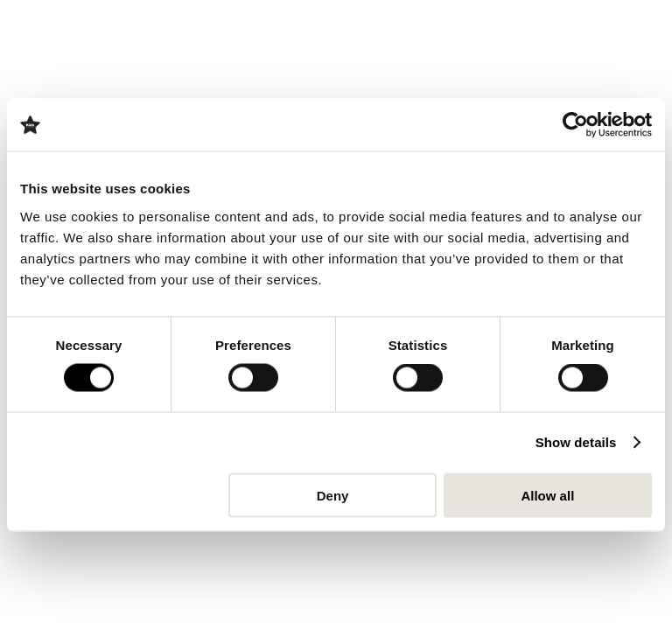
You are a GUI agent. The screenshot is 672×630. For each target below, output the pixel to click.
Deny (333, 495)
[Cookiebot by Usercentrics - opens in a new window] (575, 125)
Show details (576, 442)
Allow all (547, 495)
